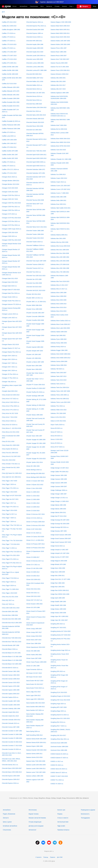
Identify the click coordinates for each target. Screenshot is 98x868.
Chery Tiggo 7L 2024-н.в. (9, 548)
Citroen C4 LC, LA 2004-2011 (35, 540)
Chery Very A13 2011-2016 (10, 597)
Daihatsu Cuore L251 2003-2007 (60, 186)
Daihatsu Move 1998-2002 (58, 296)
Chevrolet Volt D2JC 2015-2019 (36, 290)
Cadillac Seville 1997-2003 (10, 158)
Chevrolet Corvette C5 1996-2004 (12, 738)
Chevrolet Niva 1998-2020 (34, 104)
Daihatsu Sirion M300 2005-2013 (60, 358)
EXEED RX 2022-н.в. (57, 765)
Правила (53, 857)
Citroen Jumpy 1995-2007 (34, 629)
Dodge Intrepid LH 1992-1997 (59, 550)
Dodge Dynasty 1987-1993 (59, 531)
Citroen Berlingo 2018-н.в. (34, 470)
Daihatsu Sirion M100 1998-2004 (60, 354)
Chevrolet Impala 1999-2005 (35, 48)
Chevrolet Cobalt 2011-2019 (10, 716)
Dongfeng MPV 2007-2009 (59, 707)
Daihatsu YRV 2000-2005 (58, 413)
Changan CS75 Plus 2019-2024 (11, 218)
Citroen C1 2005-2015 (33, 492)
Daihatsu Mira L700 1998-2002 (60, 272)
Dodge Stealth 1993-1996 (58, 605)
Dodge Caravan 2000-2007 (59, 486)
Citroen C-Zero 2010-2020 (34, 488)
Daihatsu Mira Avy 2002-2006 (59, 242)
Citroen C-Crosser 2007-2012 (35, 481)
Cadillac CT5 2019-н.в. (9, 37)
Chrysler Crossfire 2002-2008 (35, 320)
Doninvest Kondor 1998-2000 (59, 747)
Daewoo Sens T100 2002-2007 (60, 59)
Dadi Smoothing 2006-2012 (34, 735)
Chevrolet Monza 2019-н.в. (34, 96)
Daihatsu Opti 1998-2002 (58, 335)
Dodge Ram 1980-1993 (58, 583)
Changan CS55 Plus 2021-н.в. (11, 207)
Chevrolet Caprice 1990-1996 (11, 690)
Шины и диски (7, 822)
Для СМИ (60, 857)
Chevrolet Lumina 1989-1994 (35, 63)
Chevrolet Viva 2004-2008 (34, 283)
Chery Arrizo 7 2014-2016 (10, 417)
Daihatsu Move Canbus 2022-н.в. (61, 321)
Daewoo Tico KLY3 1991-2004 (60, 67)
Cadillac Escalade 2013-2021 (11, 106)
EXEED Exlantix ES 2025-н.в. (60, 754)
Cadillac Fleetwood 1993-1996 (11, 129)
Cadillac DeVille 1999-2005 (10, 74)
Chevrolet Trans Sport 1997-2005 (36, 261)
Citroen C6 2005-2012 (33, 572)
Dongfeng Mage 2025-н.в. (58, 711)
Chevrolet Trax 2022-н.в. (34, 272)
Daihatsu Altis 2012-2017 (58, 85)
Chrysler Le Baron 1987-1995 (35, 362)
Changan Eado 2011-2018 (10, 278)
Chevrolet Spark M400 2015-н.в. (36, 166)
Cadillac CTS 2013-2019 (9, 59)
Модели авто (49, 851)
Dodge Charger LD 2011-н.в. (59, 498)
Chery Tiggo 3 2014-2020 (9, 492)
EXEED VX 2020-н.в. (57, 784)
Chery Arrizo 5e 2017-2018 (10, 413)
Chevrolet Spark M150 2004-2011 (36, 155)
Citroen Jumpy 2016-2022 (34, 636)
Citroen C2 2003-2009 (33, 499)
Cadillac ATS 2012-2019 (9, 22)
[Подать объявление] (84, 6)
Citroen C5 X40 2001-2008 (34, 568)
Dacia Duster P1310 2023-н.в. (35, 688)
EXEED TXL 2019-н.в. (57, 780)
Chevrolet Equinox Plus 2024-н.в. (36, 26)
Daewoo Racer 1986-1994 (58, 52)
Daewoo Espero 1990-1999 (34, 746)
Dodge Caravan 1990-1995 (59, 479)
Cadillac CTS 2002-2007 (9, 52)
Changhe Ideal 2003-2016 (10, 391)
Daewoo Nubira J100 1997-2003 (60, 41)
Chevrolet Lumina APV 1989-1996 (36, 70)
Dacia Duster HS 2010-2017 (35, 684)
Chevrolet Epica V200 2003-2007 (12, 768)
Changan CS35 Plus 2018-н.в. (11, 195)
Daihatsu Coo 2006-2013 (58, 174)
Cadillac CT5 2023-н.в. (9, 41)
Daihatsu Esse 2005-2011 (58, 204)
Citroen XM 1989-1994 (33, 651)
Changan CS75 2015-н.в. (9, 214)
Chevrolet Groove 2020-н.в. (35, 37)
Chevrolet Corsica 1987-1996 (11, 727)
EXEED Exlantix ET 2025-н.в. (59, 758)
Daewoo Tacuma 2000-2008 (59, 63)
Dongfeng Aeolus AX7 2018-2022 (61, 635)
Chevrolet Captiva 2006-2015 (11, 694)
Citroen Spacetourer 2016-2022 (36, 647)
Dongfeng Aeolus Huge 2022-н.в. (61, 650)
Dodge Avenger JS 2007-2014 (60, 468)
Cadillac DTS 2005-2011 (9, 63)
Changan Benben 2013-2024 (11, 184)
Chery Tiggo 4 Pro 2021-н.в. (10, 507)
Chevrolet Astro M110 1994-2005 (12, 623)
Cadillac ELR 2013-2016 (9, 84)
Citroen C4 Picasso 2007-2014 (35, 544)
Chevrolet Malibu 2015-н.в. (34, 85)
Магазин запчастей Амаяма (37, 818)
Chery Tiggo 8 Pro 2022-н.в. (10, 559)
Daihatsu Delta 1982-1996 (58, 197)
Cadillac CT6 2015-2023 (9, 44)
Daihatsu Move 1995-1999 (58, 293)
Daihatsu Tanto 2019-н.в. (58, 384)
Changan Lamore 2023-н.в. (10, 314)
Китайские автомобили (10, 826)
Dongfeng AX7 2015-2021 (58, 628)
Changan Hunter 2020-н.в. (10, 297)
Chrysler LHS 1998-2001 (34, 358)
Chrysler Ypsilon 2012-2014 (35, 462)
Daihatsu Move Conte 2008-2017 (60, 324)
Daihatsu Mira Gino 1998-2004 (60, 250)
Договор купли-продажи (36, 826)
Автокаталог (32, 830)
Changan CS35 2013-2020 (10, 192)
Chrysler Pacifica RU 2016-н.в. (36, 392)
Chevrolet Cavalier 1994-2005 (11, 705)
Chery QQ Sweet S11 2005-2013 (12, 473)
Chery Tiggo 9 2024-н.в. (9, 586)
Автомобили (23, 6)
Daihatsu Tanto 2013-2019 (58, 380)
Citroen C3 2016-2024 (33, 511)
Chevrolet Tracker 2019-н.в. (35, 242)
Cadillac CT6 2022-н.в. (9, 48)
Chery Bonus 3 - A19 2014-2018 (11, 428)
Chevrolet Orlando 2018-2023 (35, 122)
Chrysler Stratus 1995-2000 (35, 415)
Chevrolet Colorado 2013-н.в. (11, 723)
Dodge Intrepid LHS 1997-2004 (60, 553)
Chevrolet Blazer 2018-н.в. (10, 649)
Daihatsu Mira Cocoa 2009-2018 (60, 246)
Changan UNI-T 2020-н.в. (10, 363)
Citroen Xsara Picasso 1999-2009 (36, 662)
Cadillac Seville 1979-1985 (10, 151)
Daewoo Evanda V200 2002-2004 (36, 750)
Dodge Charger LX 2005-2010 (60, 501)
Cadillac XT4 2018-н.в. (9, 162)
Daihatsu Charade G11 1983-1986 (61, 159)
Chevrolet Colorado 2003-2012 (11, 720)
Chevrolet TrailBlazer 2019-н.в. (36, 245)
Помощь (46, 857)
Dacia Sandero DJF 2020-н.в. (35, 710)
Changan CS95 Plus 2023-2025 (11, 240)
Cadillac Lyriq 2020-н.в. (9, 136)
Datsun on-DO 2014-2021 (58, 421)
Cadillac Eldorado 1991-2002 (11, 95)
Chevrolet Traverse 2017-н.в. (35, 268)
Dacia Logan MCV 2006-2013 (35, 699)
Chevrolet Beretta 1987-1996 (11, 645)
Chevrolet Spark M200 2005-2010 (36, 158)
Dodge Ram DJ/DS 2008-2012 (60, 590)
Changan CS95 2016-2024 (10, 232)
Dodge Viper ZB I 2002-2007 (59, 620)
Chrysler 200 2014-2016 (33, 294)
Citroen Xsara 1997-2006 (34, 658)
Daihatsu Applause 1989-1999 (60, 93)
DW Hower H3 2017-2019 (34, 673)
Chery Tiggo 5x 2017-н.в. (9, 514)
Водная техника (33, 814)
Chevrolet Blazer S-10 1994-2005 (12, 660)
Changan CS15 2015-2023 (10, 188)
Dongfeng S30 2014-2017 (58, 735)
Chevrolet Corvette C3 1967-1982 (12, 731)
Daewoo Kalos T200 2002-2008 (36, 761)
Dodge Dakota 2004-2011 (58, 512)
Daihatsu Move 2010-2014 (58, 307)
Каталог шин (61, 810)
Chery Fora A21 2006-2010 (10, 453)
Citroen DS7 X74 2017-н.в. (34, 600)
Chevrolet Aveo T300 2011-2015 (12, 642)
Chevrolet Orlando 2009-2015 (35, 119)
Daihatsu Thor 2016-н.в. (58, 406)
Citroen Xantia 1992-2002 (34, 655)
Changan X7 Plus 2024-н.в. (10, 378)
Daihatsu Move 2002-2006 (58, 300)
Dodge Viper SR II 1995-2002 (59, 616)
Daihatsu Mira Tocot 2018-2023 (60, 281)
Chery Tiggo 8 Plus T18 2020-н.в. (12, 552)
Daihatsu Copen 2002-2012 (59, 178)
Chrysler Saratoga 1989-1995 (35, 396)
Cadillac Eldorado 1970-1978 (11, 91)
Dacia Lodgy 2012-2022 (33, 692)
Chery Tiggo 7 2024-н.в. (9, 522)
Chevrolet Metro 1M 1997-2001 (36, 93)
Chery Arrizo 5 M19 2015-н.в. (11, 402)
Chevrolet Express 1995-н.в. (35, 33)
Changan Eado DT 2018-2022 (11, 290)
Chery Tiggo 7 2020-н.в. (9, 518)
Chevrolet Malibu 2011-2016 (35, 81)
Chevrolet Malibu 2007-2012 (35, 78)
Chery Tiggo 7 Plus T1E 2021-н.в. (12, 525)
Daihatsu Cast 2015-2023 (58, 150)
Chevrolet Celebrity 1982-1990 (11, 709)
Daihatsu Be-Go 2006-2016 (59, 129)
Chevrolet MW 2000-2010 (34, 74)
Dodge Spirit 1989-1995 (58, 598)
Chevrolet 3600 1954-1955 (10, 612)
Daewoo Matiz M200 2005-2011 (60, 30)
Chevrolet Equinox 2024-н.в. (35, 22)
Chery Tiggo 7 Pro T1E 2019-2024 (12, 541)
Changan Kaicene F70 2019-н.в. (12, 304)
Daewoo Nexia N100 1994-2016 (60, 37)
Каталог (65, 6)
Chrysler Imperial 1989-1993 (35, 347)
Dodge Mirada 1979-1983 (58, 564)
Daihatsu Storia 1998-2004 (59, 365)
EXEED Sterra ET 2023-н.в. (59, 773)
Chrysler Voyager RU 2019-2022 (36, 459)
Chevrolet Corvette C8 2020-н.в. (12, 749)
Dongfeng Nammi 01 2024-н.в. (60, 715)
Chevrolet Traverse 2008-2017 (35, 264)
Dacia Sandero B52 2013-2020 (36, 703)
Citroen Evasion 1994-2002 (34, 604)
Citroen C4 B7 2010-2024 (34, 529)
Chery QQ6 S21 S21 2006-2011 (11, 477)
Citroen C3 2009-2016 (33, 507)
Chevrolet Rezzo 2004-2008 (35, 126)
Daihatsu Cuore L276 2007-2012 (60, 189)
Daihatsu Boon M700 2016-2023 (60, 146)
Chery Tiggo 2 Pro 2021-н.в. (10, 488)
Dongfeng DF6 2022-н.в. (58, 671)
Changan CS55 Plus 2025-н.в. (11, 210)
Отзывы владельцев (35, 822)
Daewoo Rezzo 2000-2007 (59, 56)
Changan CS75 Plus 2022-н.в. (11, 221)
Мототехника (33, 810)
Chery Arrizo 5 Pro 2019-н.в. (10, 410)
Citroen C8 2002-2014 (33, 576)
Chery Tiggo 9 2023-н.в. (9, 582)
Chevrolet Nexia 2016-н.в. (34, 100)
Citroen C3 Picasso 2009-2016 (35, 522)
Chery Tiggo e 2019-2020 (9, 593)
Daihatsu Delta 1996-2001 (58, 200)
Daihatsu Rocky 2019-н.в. (58, 347)
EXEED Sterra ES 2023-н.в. (59, 769)
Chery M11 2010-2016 (9, 460)
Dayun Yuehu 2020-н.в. (58, 425)
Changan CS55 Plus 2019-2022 (11, 203)
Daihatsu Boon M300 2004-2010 (60, 139)
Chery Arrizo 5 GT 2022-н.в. (10, 399)
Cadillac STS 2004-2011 (9, 147)
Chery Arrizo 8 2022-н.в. (9, 421)
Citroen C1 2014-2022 (33, 496)
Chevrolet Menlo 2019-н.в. (34, 89)
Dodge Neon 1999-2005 (58, 572)
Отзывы (57, 6)
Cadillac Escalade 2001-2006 (11, 102)
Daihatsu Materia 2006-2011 (59, 235)
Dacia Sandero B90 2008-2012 (36, 707)
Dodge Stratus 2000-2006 (58, 613)
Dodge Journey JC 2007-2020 (60, 557)
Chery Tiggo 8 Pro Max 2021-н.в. (12, 563)
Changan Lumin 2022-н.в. (10, 318)
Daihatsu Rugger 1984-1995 (59, 350)
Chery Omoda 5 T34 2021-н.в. (11, 464)
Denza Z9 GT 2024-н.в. (58, 447)
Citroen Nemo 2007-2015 (34, 640)
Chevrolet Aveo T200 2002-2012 (12, 638)
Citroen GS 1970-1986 (33, 607)
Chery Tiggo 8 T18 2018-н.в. (10, 578)
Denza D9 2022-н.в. (57, 428)
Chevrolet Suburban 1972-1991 (36, 173)
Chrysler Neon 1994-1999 (34, 366)
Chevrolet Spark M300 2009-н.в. (36, 162)
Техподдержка (85, 818)
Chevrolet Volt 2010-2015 (34, 287)
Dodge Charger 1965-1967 (59, 494)
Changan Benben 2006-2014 (11, 181)
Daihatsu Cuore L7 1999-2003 (60, 193)
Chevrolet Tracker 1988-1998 (35, 231)
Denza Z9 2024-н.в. (57, 443)
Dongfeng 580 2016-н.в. (58, 624)
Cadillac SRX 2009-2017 (9, 143)
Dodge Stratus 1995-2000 (58, 609)
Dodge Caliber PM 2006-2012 (59, 472)
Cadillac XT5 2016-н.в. (9, 166)
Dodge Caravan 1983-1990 (59, 475)
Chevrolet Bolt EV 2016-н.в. (10, 668)
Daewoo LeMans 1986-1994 (35, 776)
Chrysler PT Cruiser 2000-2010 (36, 385)
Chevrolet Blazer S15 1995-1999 (12, 664)
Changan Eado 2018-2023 (10, 282)
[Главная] (6, 6)
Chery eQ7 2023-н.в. (8, 604)
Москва (14, 6)
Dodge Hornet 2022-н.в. (58, 546)
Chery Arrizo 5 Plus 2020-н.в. (11, 406)
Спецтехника (7, 830)
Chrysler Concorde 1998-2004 (35, 316)
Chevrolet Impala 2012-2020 (35, 52)
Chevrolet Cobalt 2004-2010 (10, 712)
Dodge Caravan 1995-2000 (59, 483)
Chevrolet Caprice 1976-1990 (11, 686)
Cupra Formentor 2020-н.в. (34, 669)
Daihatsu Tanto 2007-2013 (58, 376)
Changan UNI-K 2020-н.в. (10, 356)
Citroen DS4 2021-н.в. (33, 593)
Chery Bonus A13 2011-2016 (11, 432)
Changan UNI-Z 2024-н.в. (10, 370)
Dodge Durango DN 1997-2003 (60, 520)
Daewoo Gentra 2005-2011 (34, 754)
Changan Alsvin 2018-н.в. (10, 177)
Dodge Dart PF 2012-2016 (58, 516)
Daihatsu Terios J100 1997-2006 (60, 391)
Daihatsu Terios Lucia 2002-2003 (60, 402)
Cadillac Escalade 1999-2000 (11, 98)
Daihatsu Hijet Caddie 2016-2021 (60, 208)
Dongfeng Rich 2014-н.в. (58, 722)
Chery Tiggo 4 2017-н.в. (9, 503)
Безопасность (85, 814)
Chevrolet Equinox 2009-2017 (11, 779)
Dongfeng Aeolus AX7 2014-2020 (61, 631)
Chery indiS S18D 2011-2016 (11, 608)
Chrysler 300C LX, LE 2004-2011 (36, 302)
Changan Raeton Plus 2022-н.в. (11, 352)
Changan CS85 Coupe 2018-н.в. (12, 229)
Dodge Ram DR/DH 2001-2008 (60, 594)
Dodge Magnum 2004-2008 (59, 561)
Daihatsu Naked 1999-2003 (59, 332)
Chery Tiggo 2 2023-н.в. (9, 484)
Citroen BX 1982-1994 (33, 466)
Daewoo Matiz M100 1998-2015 (60, 26)
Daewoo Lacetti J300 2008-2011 (36, 768)
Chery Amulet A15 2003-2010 (11, 395)
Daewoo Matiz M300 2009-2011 (60, 33)
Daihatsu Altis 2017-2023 (58, 89)
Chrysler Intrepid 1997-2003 (35, 351)
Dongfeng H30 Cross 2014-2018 (60, 700)
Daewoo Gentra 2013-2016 (34, 757)
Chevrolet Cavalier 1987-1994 (11, 701)
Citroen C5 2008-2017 (33, 557)
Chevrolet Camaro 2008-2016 (11, 679)
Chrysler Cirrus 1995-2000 (34, 309)
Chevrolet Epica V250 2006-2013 (12, 772)
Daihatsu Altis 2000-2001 (58, 78)
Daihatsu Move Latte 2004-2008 (60, 328)
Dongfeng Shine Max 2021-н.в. (60, 739)
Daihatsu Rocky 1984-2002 (59, 343)
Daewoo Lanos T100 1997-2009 (36, 772)
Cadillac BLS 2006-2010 (9, 26)
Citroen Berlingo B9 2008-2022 (36, 473)
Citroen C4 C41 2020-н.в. (34, 533)
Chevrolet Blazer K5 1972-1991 (11, 653)
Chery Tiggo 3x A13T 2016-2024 (12, 496)
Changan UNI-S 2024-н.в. (10, 359)
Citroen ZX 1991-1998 (33, 666)
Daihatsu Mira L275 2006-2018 (60, 264)
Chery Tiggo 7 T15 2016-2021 (11, 544)
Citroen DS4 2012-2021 (33, 589)
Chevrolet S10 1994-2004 (34, 130)
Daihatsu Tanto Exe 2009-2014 (60, 387)
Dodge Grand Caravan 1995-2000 (61, 535)
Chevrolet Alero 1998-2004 (10, 615)
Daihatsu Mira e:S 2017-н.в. (59, 289)
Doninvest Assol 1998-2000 (59, 743)
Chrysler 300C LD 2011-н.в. (35, 298)
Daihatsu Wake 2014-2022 (59, 410)
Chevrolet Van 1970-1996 (34, 279)
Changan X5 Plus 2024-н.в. (10, 374)
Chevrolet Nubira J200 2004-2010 (36, 107)
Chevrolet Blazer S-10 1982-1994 (12, 657)
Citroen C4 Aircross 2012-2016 (35, 525)
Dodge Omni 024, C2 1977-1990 (60, 579)
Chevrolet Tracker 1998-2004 (35, 234)
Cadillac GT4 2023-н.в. (9, 132)
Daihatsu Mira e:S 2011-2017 (59, 285)
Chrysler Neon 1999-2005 (34, 369)
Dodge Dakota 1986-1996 (58, 505)
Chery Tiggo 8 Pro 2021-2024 (11, 555)
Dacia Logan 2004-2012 (33, 695)
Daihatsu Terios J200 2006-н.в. (60, 395)
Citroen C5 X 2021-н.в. (33, 565)
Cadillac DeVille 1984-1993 (10, 67)
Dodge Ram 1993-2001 (58, 587)
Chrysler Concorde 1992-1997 (35, 313)
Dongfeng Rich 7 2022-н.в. (59, 726)
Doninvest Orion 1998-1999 (59, 750)
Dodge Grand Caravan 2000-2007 (61, 538)
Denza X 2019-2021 (57, 439)
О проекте (39, 857)
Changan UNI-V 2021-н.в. (10, 367)
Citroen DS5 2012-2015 (33, 596)
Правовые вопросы (63, 830)
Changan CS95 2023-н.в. (9, 236)
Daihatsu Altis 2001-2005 (58, 81)
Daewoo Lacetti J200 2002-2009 (36, 765)
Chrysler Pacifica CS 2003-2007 (36, 388)
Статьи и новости (63, 818)
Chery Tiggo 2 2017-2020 (9, 481)
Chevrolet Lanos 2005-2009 (35, 59)
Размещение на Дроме (88, 810)
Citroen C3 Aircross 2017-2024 (35, 514)
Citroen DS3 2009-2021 (33, 579)
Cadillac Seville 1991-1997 (10, 155)
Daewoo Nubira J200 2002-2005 (60, 44)
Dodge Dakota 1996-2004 (58, 509)
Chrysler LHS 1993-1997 (34, 354)
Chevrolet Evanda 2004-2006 (35, 30)
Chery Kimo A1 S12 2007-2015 (11, 456)
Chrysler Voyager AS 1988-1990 (36, 440)
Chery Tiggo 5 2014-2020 (9, 510)
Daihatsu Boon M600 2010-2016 (60, 142)
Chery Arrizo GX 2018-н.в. (10, 425)
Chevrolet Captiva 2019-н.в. (10, 697)
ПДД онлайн (61, 826)
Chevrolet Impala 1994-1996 (35, 44)
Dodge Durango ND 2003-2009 (60, 524)
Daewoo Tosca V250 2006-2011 (60, 70)
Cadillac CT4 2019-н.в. (9, 33)
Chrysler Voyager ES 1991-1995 (36, 443)
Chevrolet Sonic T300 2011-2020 (36, 151)
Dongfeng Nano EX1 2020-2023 (60, 718)
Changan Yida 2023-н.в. (9, 382)
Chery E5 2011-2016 (8, 441)
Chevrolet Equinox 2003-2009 (11, 776)
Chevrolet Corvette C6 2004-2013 (12, 742)
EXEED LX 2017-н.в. (57, 761)
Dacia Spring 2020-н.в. (33, 731)
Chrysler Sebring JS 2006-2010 (36, 405)
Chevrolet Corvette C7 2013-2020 (12, 746)
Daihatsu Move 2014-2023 (58, 311)
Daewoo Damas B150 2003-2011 (36, 742)
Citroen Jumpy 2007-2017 (34, 632)
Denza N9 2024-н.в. (57, 436)
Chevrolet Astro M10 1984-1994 (11, 619)
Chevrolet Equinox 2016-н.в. (10, 783)
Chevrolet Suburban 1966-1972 (36, 169)
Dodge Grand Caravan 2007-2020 (61, 542)
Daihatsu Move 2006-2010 (58, 304)
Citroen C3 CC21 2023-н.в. (34, 518)
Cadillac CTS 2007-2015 (9, 56)
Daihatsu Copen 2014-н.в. (58, 182)
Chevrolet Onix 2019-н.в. (34, 111)
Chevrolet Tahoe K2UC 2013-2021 (37, 227)
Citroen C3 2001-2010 (33, 503)
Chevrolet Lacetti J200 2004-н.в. (36, 56)
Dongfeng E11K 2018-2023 (59, 692)
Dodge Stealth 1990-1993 (58, 602)
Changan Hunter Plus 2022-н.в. (11, 301)
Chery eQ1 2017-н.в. (8, 600)
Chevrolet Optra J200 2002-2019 (36, 115)
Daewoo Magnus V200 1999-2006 (61, 22)
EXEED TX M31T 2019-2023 (59, 776)
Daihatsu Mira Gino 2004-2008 (60, 253)
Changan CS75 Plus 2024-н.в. (11, 225)
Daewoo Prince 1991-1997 (59, 48)
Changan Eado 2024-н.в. (9, 286)
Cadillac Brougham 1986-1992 (11, 30)
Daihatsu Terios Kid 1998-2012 (60, 399)
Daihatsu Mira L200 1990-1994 (60, 257)
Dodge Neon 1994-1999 (58, 568)
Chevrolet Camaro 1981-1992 (11, 671)
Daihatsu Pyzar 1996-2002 (59, 339)
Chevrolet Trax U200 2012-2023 (36, 276)
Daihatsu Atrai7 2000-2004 (59, 125)
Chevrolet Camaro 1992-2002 (11, 675)
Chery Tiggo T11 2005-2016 (10, 589)
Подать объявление (9, 814)
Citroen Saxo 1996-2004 (34, 643)
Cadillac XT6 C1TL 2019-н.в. (11, 169)
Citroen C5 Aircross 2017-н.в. (35, 561)
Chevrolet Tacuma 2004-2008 (35, 200)
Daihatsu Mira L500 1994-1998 (60, 268)
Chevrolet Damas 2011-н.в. (10, 765)
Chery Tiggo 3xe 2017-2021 (10, 499)
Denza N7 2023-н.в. (57, 432)
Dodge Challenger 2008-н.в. (59, 490)
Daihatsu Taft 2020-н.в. (58, 369)
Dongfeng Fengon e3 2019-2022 (60, 696)
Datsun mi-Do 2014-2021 (58, 417)
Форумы (60, 814)
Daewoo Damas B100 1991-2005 (36, 739)
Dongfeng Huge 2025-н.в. (58, 704)
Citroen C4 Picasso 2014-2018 (35, 548)
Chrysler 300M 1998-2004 (34, 305)
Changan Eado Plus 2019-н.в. (11, 293)
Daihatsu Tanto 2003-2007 (58, 373)
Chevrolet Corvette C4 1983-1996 (12, 734)
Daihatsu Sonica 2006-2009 (59, 361)
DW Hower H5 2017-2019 (34, 677)
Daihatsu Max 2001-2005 (58, 238)
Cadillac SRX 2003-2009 (9, 140)
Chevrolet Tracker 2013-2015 (35, 238)
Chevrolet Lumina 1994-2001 (35, 67)
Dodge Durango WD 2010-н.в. (60, 527)
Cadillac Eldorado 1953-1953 (11, 87)
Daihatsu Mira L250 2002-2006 (60, 261)
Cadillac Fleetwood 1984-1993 (11, 125)
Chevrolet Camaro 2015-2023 (11, 683)
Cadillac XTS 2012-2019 (9, 173)
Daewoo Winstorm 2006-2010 (59, 74)
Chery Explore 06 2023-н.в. (10, 449)
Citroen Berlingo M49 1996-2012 (36, 477)
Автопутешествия (63, 822)
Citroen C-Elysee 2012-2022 (35, 485)
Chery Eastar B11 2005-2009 (11, 445)
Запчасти (49, 6)
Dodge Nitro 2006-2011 (58, 576)
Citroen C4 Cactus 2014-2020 (35, 537)
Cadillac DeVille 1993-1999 (10, 70)
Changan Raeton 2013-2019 (10, 344)
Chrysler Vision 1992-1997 (34, 436)
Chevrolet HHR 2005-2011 (34, 41)
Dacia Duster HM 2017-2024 (35, 681)
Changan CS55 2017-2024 (10, 199)
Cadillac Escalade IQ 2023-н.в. (11, 121)
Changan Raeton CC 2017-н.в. (11, 348)
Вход (95, 6)
